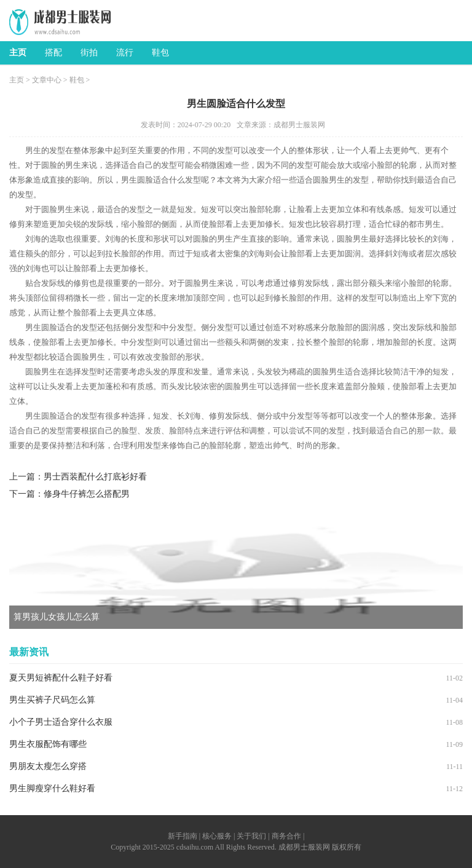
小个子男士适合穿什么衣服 (61, 722)
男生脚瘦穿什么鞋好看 (52, 788)
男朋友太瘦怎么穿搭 (48, 766)
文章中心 (47, 80)
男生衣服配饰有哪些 (48, 744)
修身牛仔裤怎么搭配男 (87, 494)
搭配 (53, 53)
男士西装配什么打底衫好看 (95, 477)
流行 (125, 53)
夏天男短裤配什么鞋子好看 (61, 678)
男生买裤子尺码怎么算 (52, 700)
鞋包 (160, 53)
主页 (18, 53)
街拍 (89, 53)
